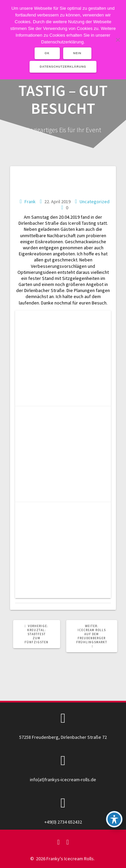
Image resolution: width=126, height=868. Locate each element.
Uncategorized (95, 202)
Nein (77, 53)
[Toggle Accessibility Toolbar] (114, 819)
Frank (30, 202)
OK (47, 53)
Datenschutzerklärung (63, 67)
